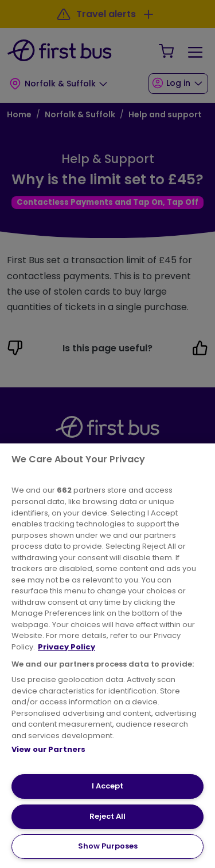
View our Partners (48, 749)
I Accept (107, 786)
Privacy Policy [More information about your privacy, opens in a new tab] (67, 647)
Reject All (107, 816)
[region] (107, 656)
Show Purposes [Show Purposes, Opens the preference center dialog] (108, 846)
